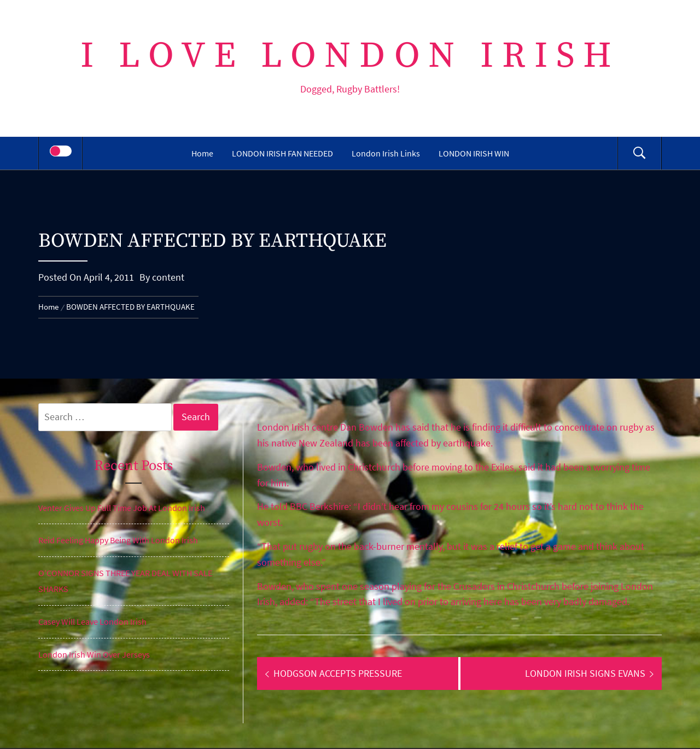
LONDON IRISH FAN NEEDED (282, 153)
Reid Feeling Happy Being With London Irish (118, 540)
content (168, 277)
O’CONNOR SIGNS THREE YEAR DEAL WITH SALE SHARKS (125, 581)
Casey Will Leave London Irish (92, 622)
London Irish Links (386, 153)
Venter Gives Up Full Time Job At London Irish (122, 508)
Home (202, 153)
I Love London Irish (350, 56)
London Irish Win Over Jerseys (94, 654)
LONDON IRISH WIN (474, 153)
